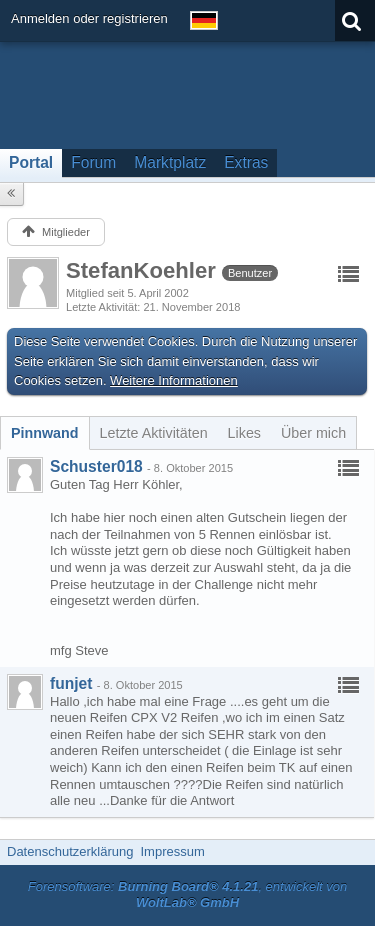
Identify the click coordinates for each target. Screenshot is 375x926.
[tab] (45, 433)
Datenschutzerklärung (70, 851)
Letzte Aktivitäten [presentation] (154, 433)
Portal (31, 162)
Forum (93, 162)
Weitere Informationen (174, 380)
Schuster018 (96, 466)
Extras (246, 162)
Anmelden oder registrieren (89, 18)
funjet (71, 683)
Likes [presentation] (244, 433)
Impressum (172, 851)
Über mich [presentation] (313, 433)
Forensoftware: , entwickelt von (188, 895)
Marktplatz (170, 162)
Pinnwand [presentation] (45, 433)
